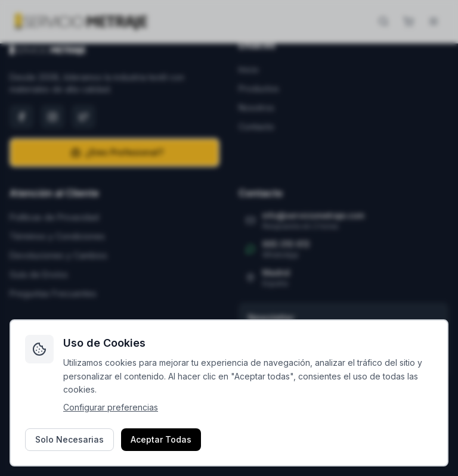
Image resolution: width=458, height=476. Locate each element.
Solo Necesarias (69, 439)
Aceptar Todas (161, 439)
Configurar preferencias (111, 407)
